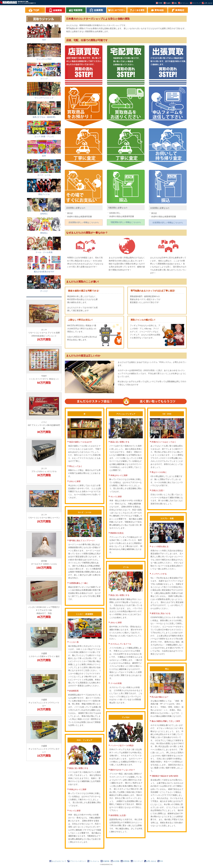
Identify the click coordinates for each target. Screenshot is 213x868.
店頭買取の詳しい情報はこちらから (84, 222)
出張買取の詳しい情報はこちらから (168, 223)
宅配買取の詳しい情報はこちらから (126, 222)
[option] (44, 322)
